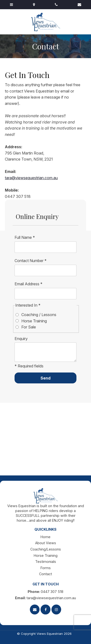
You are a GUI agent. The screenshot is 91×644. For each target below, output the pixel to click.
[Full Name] (45, 247)
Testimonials (46, 562)
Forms (46, 568)
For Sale (29, 327)
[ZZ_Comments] (45, 352)
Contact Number (31, 261)
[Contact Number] (45, 271)
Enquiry (21, 339)
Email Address (29, 284)
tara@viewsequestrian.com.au (31, 178)
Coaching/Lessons (46, 549)
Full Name (25, 237)
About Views (46, 543)
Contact (45, 574)
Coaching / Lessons (39, 315)
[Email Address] (45, 294)
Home (45, 537)
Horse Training (34, 321)
